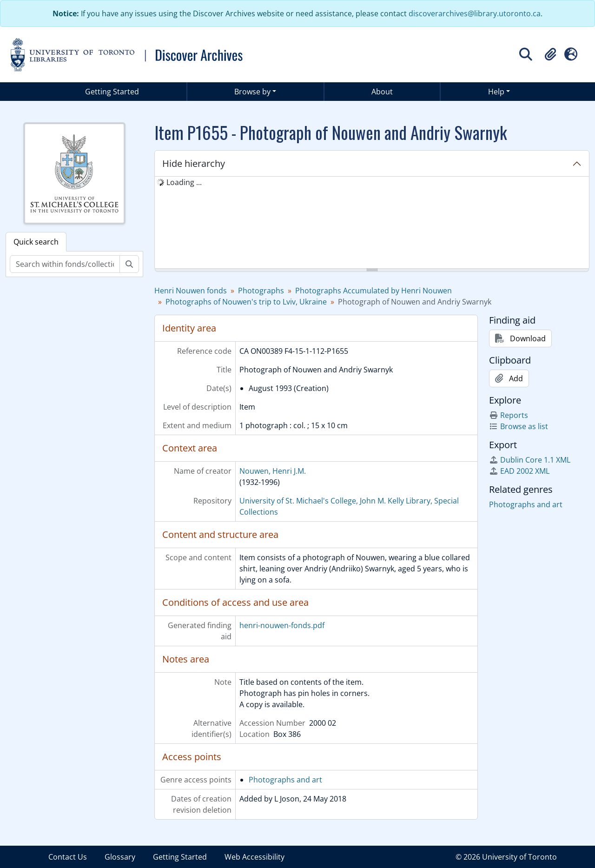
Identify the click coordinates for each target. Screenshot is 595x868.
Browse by (252, 92)
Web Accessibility (255, 857)
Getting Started (112, 92)
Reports (509, 415)
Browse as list (519, 426)
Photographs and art (285, 780)
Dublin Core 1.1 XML (530, 460)
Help (496, 92)
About (382, 92)
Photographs (261, 291)
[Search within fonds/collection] (65, 264)
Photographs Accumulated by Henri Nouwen (374, 291)
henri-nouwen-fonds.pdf (282, 625)
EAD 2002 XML (519, 471)
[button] (550, 54)
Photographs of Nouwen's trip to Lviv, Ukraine (246, 302)
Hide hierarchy (194, 163)
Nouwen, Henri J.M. (273, 471)
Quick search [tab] (36, 242)
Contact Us (68, 857)
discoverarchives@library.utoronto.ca (475, 13)
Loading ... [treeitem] (184, 182)
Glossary (120, 857)
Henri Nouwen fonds (191, 291)
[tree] (372, 223)
